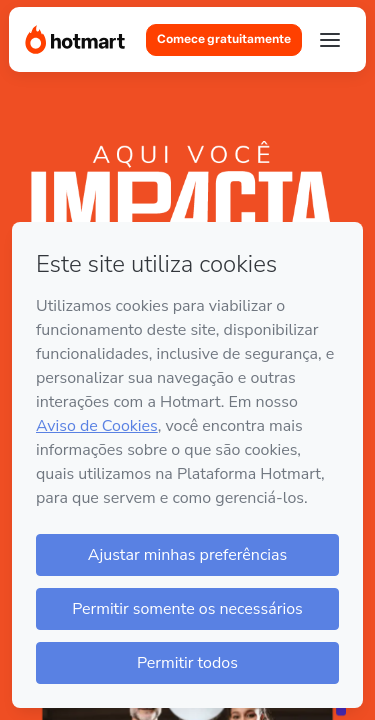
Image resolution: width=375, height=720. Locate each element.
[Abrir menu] (330, 40)
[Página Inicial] (75, 39)
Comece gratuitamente (224, 39)
